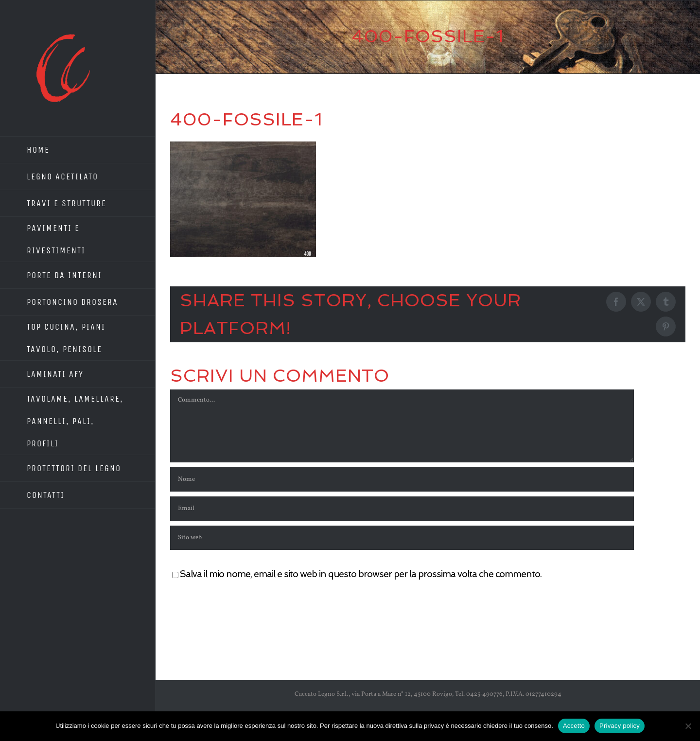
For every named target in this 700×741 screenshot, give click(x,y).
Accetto (574, 726)
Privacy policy (620, 726)
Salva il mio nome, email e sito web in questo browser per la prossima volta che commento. (361, 574)
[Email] (402, 509)
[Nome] (402, 479)
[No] (688, 726)
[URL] (402, 538)
